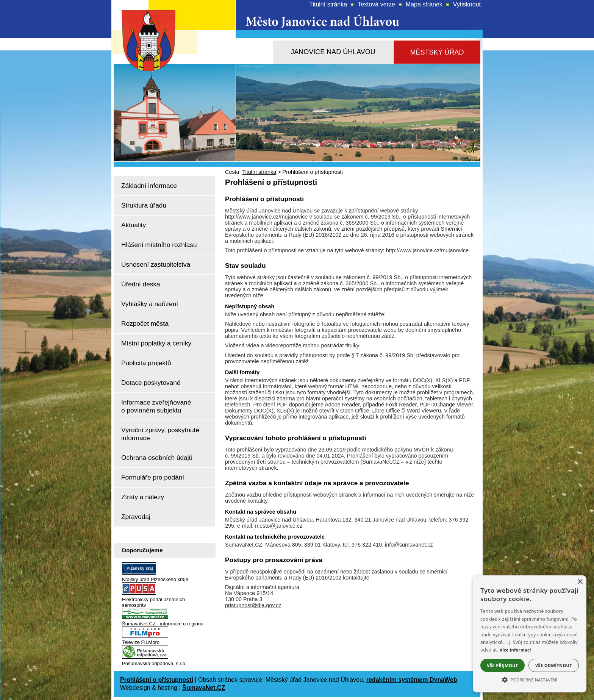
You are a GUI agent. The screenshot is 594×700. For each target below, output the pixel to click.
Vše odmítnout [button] (554, 665)
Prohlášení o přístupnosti (157, 680)
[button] (530, 679)
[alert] (530, 634)
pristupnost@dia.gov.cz (253, 605)
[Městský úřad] (437, 52)
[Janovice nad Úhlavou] (333, 52)
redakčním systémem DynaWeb (412, 680)
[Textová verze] (376, 5)
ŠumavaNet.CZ (204, 688)
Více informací (515, 650)
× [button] (580, 582)
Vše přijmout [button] (502, 665)
